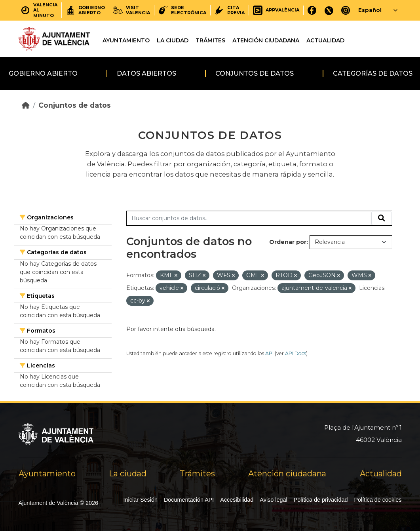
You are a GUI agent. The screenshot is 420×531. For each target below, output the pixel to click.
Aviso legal (273, 500)
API (269, 353)
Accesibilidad (237, 500)
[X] (329, 10)
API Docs (296, 353)
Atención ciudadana (266, 40)
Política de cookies (378, 500)
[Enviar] (382, 218)
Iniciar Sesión (141, 500)
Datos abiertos (146, 73)
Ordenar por (288, 242)
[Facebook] (312, 10)
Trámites (210, 40)
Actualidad (325, 40)
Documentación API (189, 500)
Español (370, 10)
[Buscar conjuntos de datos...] (249, 218)
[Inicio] (26, 105)
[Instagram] (346, 10)
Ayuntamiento (126, 40)
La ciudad (173, 40)
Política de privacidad (321, 500)
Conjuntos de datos (255, 73)
